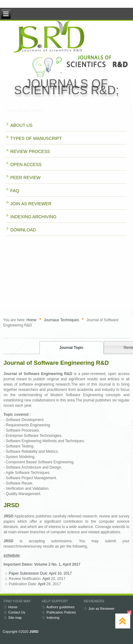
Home (31, 320)
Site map (15, 618)
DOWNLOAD (23, 230)
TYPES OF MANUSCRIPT (36, 138)
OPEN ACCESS (26, 164)
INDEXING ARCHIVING (33, 217)
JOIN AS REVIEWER (31, 204)
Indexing (53, 618)
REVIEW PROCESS (30, 151)
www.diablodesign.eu (76, 638)
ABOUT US (21, 125)
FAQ (15, 191)
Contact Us (17, 612)
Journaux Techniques (61, 320)
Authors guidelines (61, 607)
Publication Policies (61, 612)
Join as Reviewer (102, 609)
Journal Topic (71, 348)
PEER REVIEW (25, 178)
